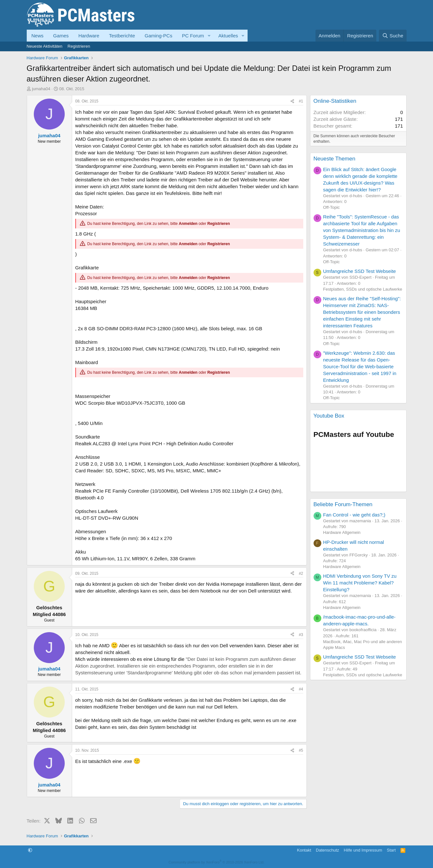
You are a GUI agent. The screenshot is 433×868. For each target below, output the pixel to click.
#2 (301, 574)
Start (391, 850)
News (38, 36)
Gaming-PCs (158, 36)
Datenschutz (327, 850)
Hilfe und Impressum (363, 850)
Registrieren (79, 46)
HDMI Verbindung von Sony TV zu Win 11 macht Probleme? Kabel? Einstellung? (360, 583)
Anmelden (188, 224)
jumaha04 (41, 89)
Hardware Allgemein (342, 532)
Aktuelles (228, 36)
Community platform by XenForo (217, 862)
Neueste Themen (334, 159)
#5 (301, 750)
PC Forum (193, 36)
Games (61, 36)
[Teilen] (292, 101)
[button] (209, 36)
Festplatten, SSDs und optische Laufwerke (363, 289)
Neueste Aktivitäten (45, 46)
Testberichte (122, 36)
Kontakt (304, 850)
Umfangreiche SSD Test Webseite (360, 271)
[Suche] (393, 36)
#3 (301, 635)
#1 (301, 101)
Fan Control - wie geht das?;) (354, 515)
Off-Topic (332, 207)
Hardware (89, 36)
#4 (301, 689)
